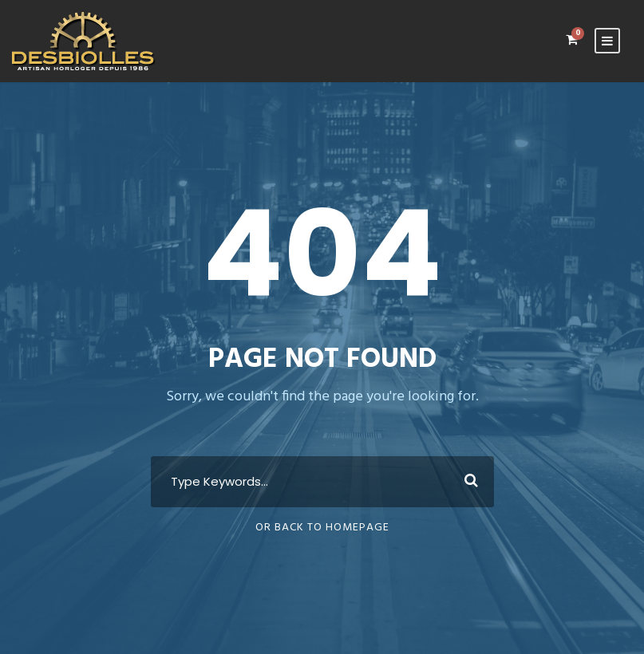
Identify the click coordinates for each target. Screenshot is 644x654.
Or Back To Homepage (322, 528)
